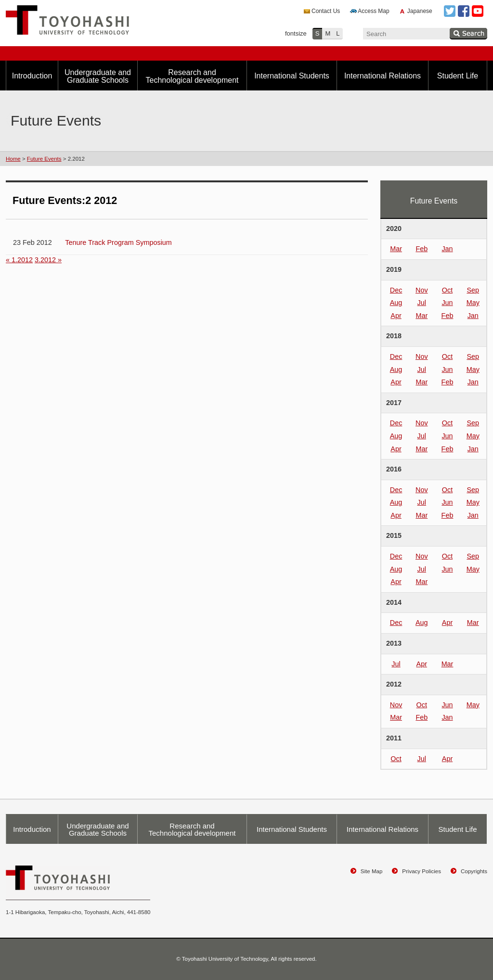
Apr (396, 316)
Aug (396, 303)
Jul (422, 303)
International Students (292, 76)
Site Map (371, 871)
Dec (396, 290)
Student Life (458, 76)
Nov (422, 290)
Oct (447, 290)
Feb (422, 249)
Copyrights (474, 871)
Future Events (44, 159)
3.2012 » (48, 260)
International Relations (383, 76)
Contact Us (326, 11)
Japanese (420, 11)
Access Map (373, 11)
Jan (447, 249)
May (473, 303)
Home (13, 159)
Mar (396, 249)
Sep (473, 290)
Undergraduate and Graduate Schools (98, 76)
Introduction (32, 76)
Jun (447, 303)
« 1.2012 (19, 260)
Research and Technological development (192, 76)
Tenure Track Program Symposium (118, 242)
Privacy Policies (422, 871)
